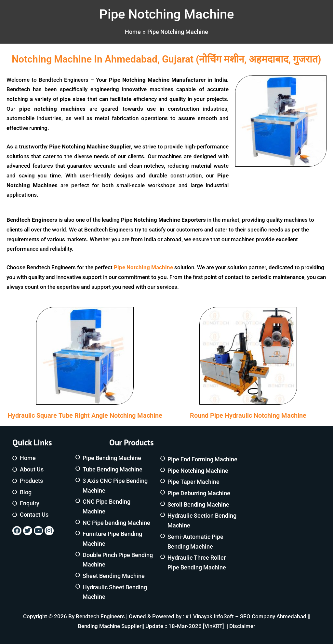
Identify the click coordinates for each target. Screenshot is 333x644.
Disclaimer (242, 626)
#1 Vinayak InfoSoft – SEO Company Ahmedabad (246, 616)
